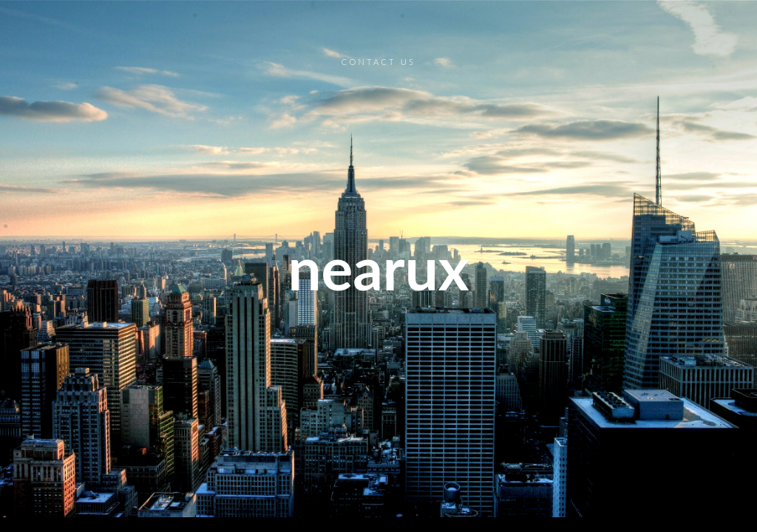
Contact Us (378, 62)
